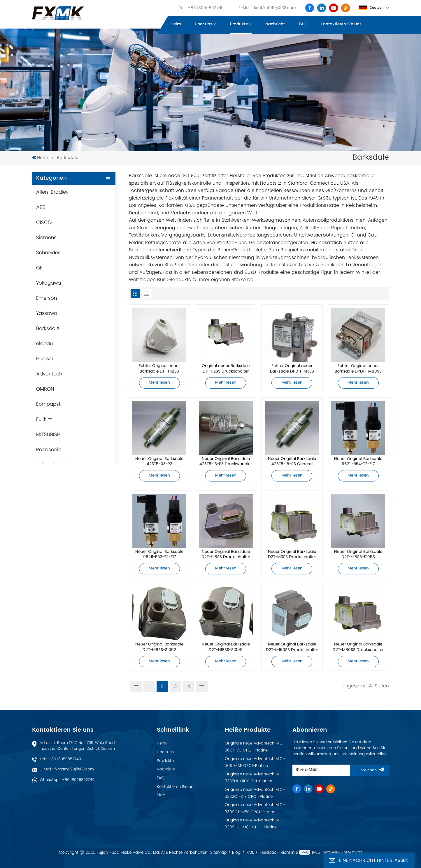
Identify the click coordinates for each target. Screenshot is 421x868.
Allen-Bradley (52, 192)
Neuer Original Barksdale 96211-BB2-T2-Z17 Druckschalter (159, 555)
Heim (176, 24)
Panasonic (49, 450)
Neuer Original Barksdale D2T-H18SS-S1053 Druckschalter (358, 555)
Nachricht (275, 24)
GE (39, 268)
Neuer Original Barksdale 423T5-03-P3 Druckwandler (159, 462)
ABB (41, 207)
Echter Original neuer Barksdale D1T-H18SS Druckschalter (159, 369)
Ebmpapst (48, 404)
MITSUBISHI (49, 435)
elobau (44, 344)
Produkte (239, 24)
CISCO (44, 223)
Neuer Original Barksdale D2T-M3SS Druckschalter (292, 555)
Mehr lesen (159, 383)
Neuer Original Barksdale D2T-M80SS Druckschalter (358, 647)
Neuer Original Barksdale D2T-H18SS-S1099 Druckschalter (226, 647)
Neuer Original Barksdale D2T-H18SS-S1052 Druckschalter (159, 647)
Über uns (204, 24)
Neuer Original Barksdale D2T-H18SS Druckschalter (226, 555)
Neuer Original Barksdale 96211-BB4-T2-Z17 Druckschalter (358, 462)
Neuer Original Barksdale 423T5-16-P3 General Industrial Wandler (292, 462)
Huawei (45, 359)
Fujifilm (44, 419)
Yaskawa (47, 313)
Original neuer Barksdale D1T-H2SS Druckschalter (226, 369)
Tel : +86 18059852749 (201, 8)
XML (250, 853)
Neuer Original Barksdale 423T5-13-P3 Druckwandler (226, 462)
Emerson (47, 298)
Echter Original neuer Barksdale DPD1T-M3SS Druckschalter (292, 369)
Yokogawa (49, 283)
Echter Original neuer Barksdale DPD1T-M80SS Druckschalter (358, 369)
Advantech (49, 374)
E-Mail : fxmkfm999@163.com (267, 8)
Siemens (46, 238)
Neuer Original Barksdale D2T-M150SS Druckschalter (292, 647)
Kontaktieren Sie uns (341, 24)
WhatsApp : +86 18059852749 (67, 780)
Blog (161, 795)
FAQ (303, 24)
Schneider (48, 253)
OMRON (45, 389)
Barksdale (48, 329)
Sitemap (218, 853)
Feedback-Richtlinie (279, 853)
